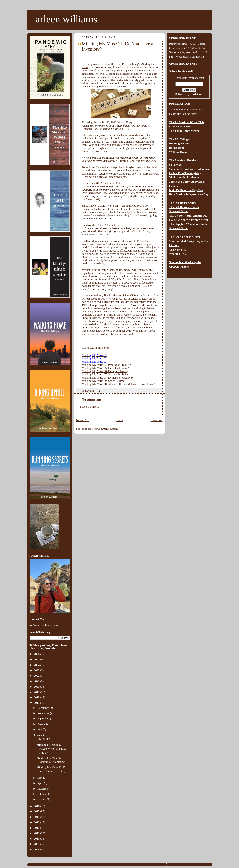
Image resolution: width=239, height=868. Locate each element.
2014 (37, 817)
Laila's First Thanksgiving (185, 173)
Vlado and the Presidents (184, 177)
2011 (37, 833)
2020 (37, 687)
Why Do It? (43, 739)
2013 (37, 822)
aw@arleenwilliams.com (44, 625)
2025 (37, 659)
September (44, 718)
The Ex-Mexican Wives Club (187, 122)
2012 (37, 828)
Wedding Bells (178, 254)
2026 (37, 654)
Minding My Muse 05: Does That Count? (105, 368)
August (42, 724)
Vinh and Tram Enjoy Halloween (189, 169)
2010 (37, 839)
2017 (37, 703)
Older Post (157, 420)
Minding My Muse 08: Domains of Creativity (108, 378)
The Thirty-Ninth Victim (184, 131)
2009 (37, 844)
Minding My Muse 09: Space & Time (103, 381)
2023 (37, 670)
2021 (37, 681)
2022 (37, 676)
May (40, 778)
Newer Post (83, 420)
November (44, 713)
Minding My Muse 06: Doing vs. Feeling (106, 371)
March (41, 789)
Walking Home (178, 152)
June (40, 735)
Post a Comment (90, 407)
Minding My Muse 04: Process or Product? (106, 365)
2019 (37, 692)
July (40, 729)
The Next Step (178, 250)
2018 (37, 697)
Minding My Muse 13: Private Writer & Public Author (51, 749)
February (43, 794)
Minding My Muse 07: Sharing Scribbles (105, 374)
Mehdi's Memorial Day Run (186, 190)
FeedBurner (197, 94)
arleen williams (66, 19)
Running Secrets (179, 143)
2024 (37, 665)
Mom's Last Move (180, 127)
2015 (37, 811)
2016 (37, 806)
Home (120, 420)
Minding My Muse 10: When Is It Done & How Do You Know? (118, 384)
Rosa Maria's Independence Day (189, 194)
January (42, 799)
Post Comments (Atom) (105, 429)
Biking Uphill (177, 148)
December (43, 708)
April (41, 783)
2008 (37, 850)
